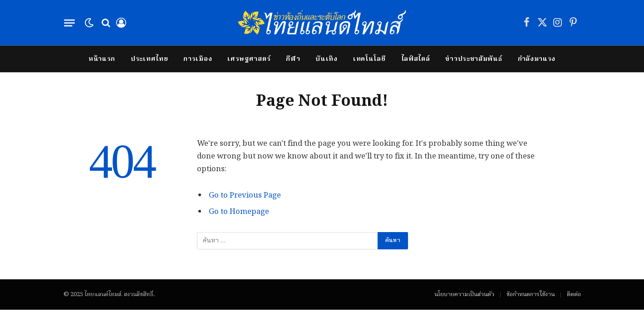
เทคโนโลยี (369, 59)
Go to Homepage (239, 212)
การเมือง (198, 59)
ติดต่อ (574, 295)
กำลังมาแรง (537, 59)
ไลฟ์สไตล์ (416, 59)
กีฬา (293, 59)
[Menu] (69, 23)
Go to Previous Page (245, 196)
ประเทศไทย (149, 59)
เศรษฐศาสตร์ (249, 59)
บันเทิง (327, 59)
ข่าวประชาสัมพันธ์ (474, 59)
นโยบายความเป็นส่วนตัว (464, 295)
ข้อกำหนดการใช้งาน (531, 295)
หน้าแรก (102, 59)
